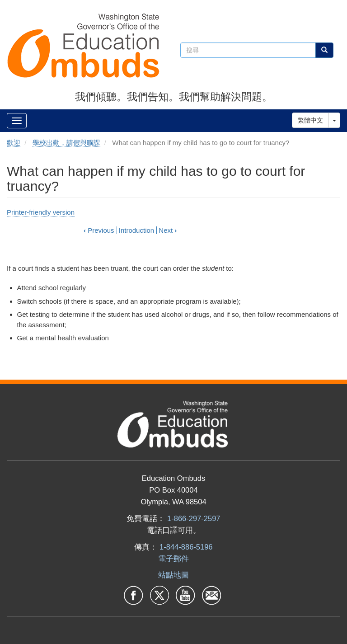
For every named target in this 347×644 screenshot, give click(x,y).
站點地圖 (173, 575)
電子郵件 (173, 559)
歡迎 (14, 143)
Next (168, 230)
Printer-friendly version (41, 212)
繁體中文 (310, 120)
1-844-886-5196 (186, 547)
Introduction (136, 230)
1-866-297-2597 (194, 518)
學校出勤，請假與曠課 (66, 143)
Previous (99, 230)
